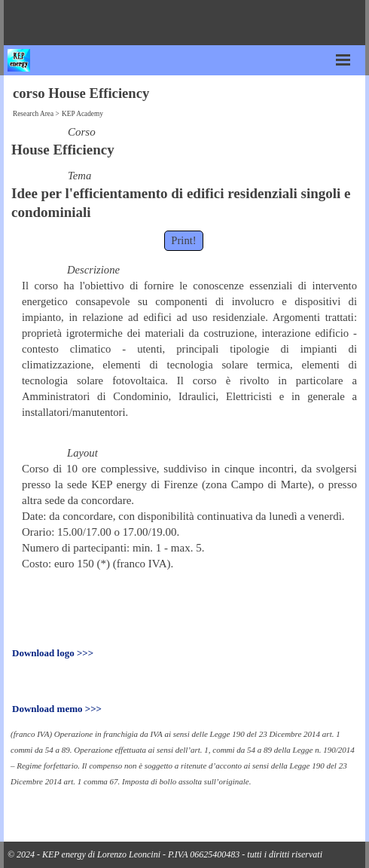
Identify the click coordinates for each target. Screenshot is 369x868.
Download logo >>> (53, 653)
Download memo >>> (57, 709)
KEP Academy (82, 114)
